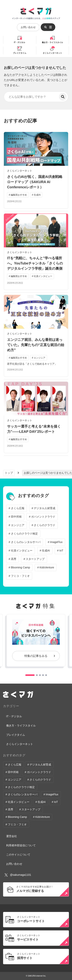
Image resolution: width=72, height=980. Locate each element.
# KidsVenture (46, 567)
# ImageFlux (55, 542)
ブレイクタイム (20, 53)
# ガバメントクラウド (42, 517)
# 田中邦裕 (15, 517)
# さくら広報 (17, 508)
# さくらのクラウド (44, 525)
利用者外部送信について (21, 845)
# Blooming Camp (19, 567)
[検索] (63, 97)
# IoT (60, 550)
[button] (30, 675)
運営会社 (12, 836)
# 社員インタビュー (21, 550)
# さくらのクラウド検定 (23, 534)
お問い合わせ (28, 27)
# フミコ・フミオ (19, 576)
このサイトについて (18, 855)
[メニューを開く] (48, 27)
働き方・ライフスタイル (52, 42)
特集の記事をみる (36, 656)
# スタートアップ (34, 559)
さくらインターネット (52, 53)
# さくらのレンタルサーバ (25, 542)
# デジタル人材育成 (44, 508)
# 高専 (12, 559)
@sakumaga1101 (18, 875)
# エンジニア (17, 525)
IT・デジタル (19, 42)
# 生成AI (45, 550)
